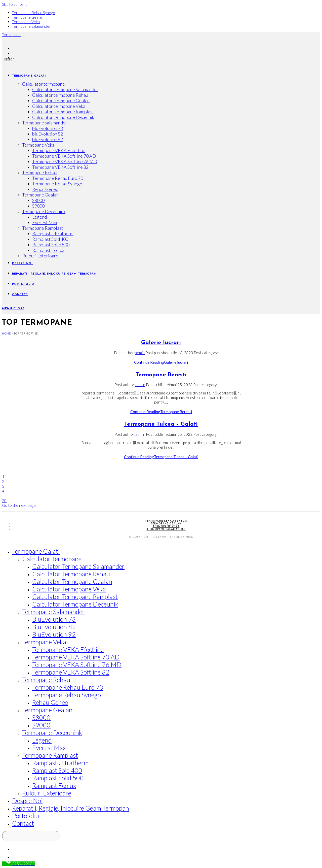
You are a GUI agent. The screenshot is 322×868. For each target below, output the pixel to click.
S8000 (41, 717)
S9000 (41, 725)
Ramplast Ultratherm (60, 763)
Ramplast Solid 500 (58, 778)
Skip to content (14, 4)
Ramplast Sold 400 (57, 770)
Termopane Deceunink (52, 732)
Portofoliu (26, 816)
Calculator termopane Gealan (72, 581)
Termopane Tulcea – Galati (161, 424)
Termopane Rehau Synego (34, 13)
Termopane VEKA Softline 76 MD (77, 664)
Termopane (11, 35)
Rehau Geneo (50, 702)
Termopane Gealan (28, 17)
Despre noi (27, 800)
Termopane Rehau (46, 680)
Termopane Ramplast (50, 755)
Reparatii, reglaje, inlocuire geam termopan (71, 808)
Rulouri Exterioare (47, 793)
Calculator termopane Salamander (78, 566)
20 (4, 500)
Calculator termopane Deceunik (75, 604)
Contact (23, 823)
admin (140, 353)
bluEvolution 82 (54, 627)
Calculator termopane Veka (69, 589)
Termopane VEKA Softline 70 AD (76, 657)
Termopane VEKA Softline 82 (71, 672)
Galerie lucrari (161, 343)
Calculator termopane (52, 559)
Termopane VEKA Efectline (68, 649)
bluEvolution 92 (54, 634)
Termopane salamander (31, 26)
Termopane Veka (26, 22)
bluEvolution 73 (54, 619)
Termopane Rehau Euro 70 (68, 687)
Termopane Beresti (161, 375)
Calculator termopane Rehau (71, 574)
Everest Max (49, 748)
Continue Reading (161, 362)
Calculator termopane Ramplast (75, 596)
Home (6, 333)
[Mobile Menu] (13, 309)
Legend (42, 740)
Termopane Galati (36, 551)
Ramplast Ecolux (54, 785)
